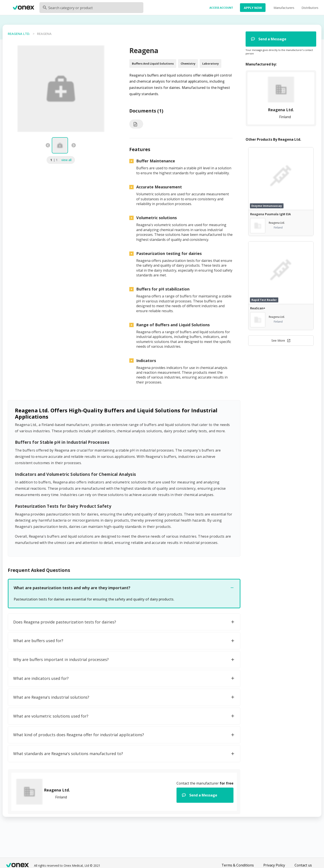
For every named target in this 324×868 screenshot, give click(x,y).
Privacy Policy (274, 865)
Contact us (303, 865)
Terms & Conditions (238, 865)
